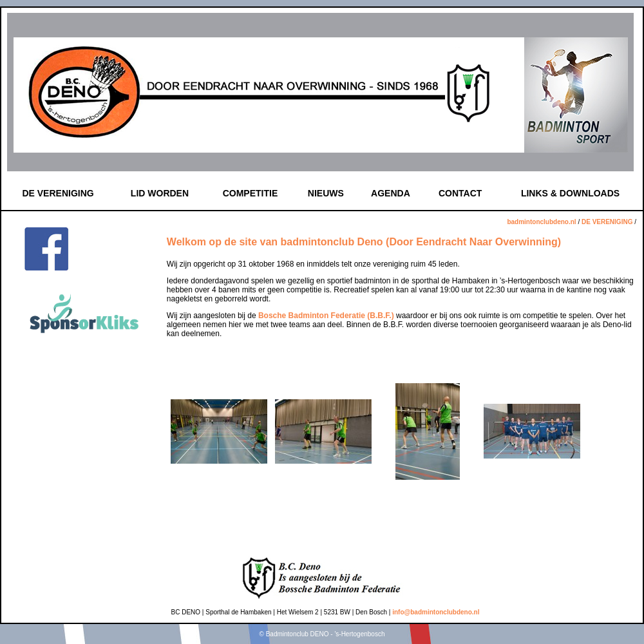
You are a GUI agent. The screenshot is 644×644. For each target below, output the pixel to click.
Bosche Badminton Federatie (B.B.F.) (326, 316)
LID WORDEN (160, 193)
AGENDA (391, 193)
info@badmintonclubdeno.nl (436, 612)
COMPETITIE (251, 193)
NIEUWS (326, 193)
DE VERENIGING (58, 193)
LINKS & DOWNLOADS (570, 193)
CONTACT (460, 193)
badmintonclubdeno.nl (541, 222)
